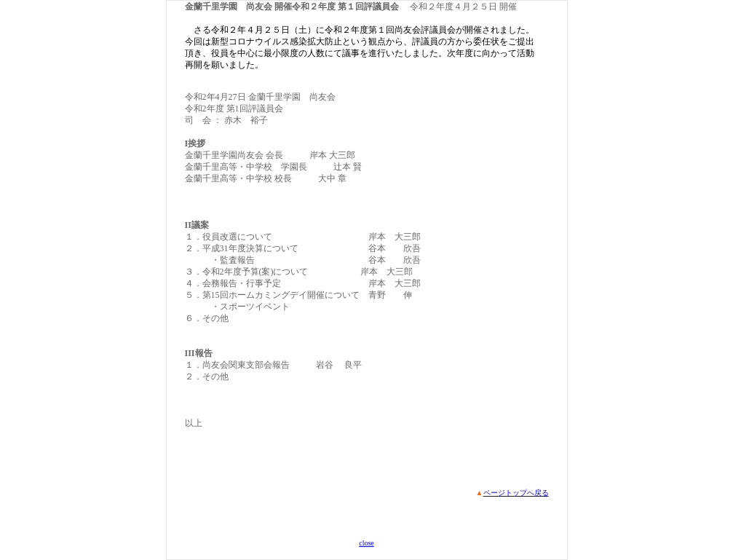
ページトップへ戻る (516, 493)
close (366, 543)
